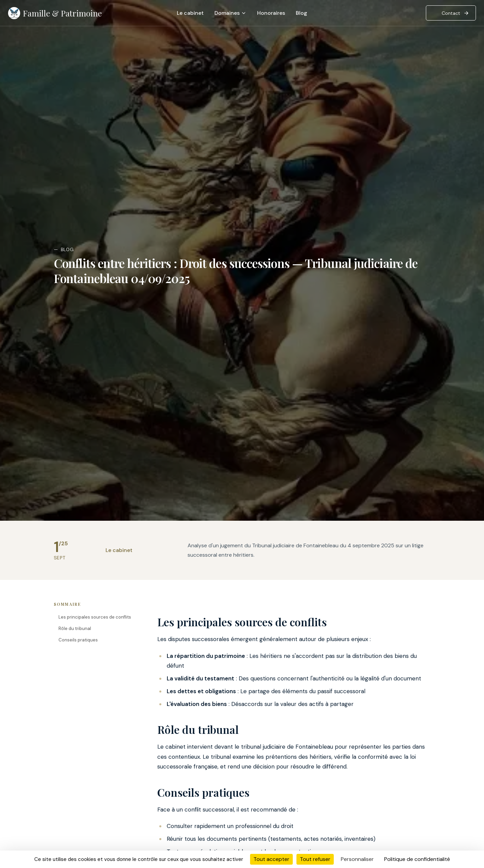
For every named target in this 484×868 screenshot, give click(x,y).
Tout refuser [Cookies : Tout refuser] (315, 859)
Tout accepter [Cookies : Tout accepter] (271, 859)
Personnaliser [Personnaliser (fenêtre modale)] (357, 859)
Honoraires (271, 13)
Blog (301, 13)
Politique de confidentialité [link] (417, 859)
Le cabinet (190, 13)
